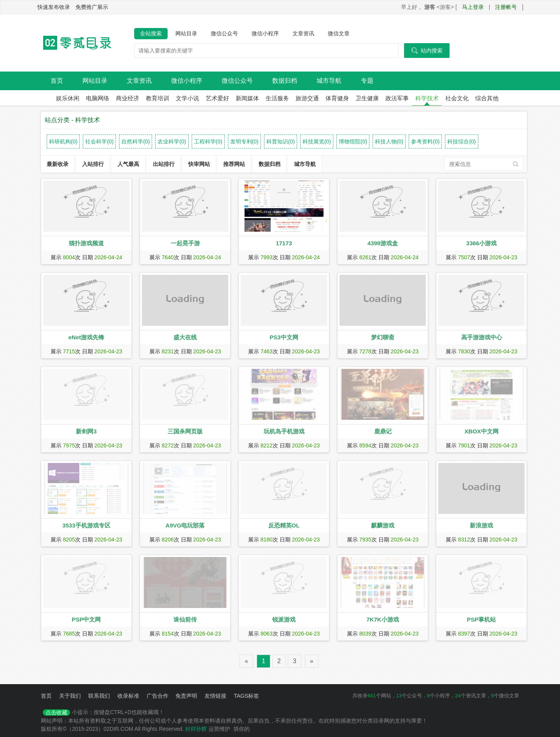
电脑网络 (98, 98)
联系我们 (99, 696)
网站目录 (186, 33)
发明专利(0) (244, 141)
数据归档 (285, 81)
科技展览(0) (317, 141)
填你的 (241, 729)
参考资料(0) (425, 141)
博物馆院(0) (353, 141)
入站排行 (93, 164)
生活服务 (277, 98)
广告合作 (157, 696)
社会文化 (457, 98)
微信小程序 (265, 33)
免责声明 (186, 696)
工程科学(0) (208, 141)
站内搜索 (427, 51)
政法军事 (397, 98)
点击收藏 (56, 713)
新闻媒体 (247, 98)
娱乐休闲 (68, 98)
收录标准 (128, 696)
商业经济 (128, 98)
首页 (57, 81)
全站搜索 (151, 33)
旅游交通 (307, 98)
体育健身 (337, 98)
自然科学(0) (136, 141)
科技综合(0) (461, 141)
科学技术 (427, 98)
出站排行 (164, 164)
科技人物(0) (389, 141)
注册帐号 (506, 7)
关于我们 (70, 696)
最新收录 (58, 164)
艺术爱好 (217, 98)
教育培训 (157, 98)
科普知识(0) (281, 141)
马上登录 (473, 7)
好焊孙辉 (196, 729)
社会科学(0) (99, 141)
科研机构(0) (63, 141)
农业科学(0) (172, 141)
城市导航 (329, 81)
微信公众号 (224, 33)
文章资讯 (303, 33)
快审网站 (199, 164)
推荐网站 (234, 164)
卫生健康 (367, 98)
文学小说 (187, 98)
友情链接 (215, 696)
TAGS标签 (246, 696)
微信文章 (339, 33)
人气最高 (128, 164)
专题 (367, 81)
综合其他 (487, 98)
